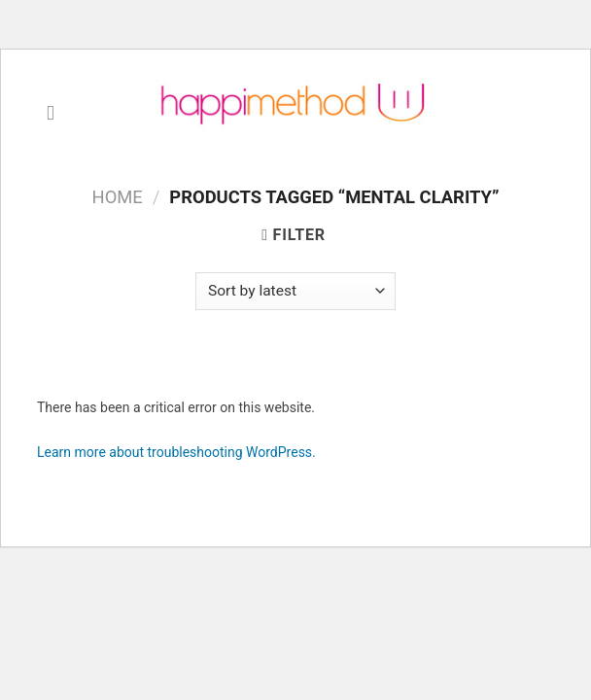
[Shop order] (295, 291)
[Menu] (57, 114)
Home (118, 197)
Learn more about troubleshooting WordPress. (176, 452)
